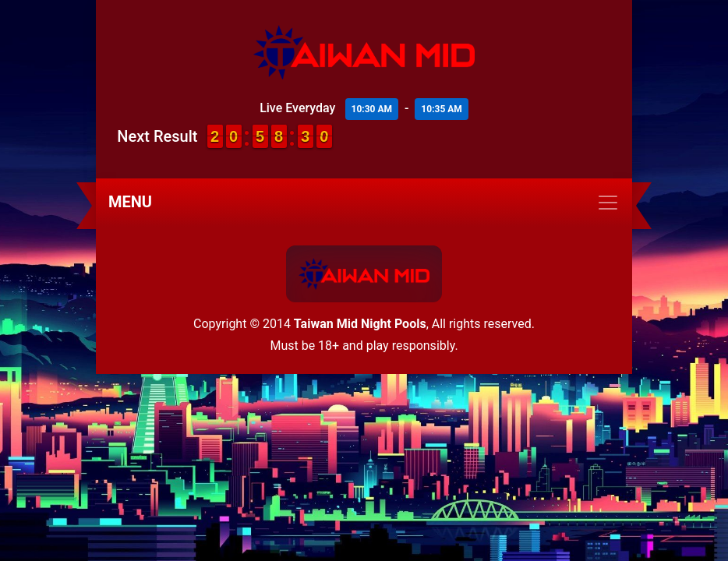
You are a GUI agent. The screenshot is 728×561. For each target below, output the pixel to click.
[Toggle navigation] (364, 203)
